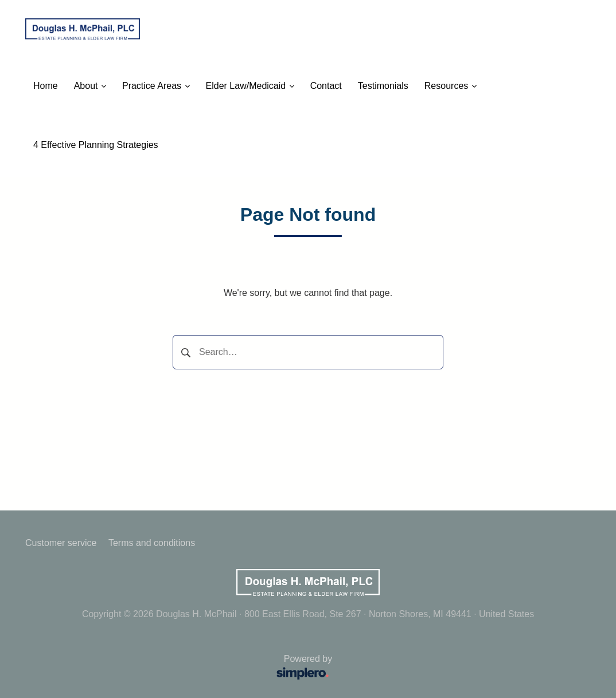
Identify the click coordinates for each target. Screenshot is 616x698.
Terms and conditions (152, 543)
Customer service (61, 543)
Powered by (182, 668)
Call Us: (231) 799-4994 (233, 145)
